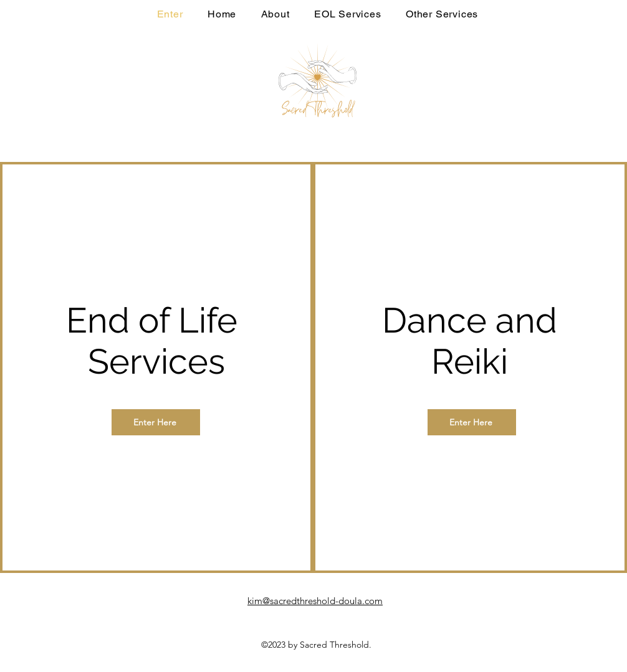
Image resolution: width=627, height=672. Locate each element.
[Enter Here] (156, 422)
